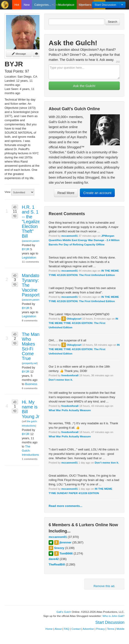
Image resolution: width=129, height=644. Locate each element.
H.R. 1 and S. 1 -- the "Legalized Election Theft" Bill (32, 222)
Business (31, 384)
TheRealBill (57, 564)
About (58, 629)
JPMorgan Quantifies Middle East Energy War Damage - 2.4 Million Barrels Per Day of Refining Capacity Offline (84, 240)
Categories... (44, 5)
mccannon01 (69, 236)
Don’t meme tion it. (61, 380)
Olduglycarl (74, 319)
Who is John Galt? (114, 616)
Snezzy (59, 548)
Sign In (83, 5)
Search (113, 22)
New (27, 5)
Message (19, 54)
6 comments (30, 388)
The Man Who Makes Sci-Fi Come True (31, 346)
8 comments (30, 320)
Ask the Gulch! (84, 86)
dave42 (54, 559)
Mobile (121, 629)
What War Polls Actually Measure (70, 410)
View (7, 192)
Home (49, 629)
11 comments (30, 262)
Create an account (97, 193)
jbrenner (65, 542)
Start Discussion (105, 5)
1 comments (30, 459)
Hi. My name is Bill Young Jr (31, 409)
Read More (66, 193)
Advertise (88, 629)
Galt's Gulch (64, 612)
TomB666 (66, 553)
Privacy (101, 629)
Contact (76, 629)
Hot (17, 5)
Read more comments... (66, 506)
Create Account (63, 5)
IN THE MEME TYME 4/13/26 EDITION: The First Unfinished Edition (83, 323)
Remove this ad (104, 586)
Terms (111, 629)
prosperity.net (30, 363)
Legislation (29, 257)
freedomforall (70, 375)
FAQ (66, 629)
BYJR (26, 249)
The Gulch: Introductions (30, 451)
